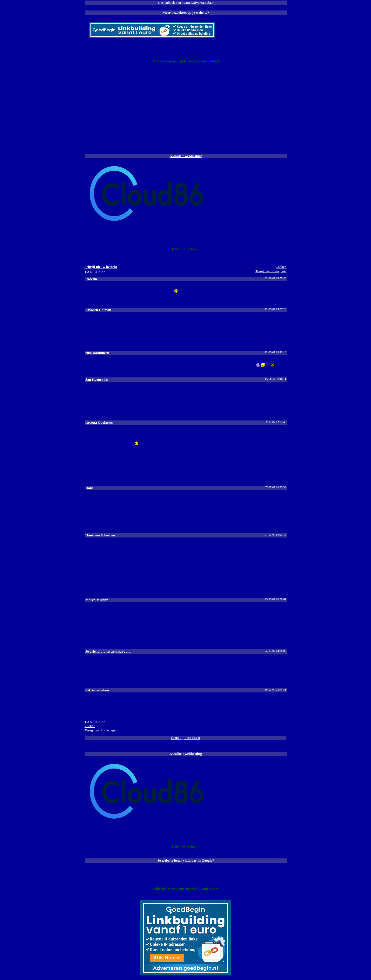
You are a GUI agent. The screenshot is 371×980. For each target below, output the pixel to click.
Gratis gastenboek (185, 738)
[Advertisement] (185, 110)
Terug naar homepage (271, 271)
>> (103, 272)
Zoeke (281, 267)
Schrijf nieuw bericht (101, 267)
